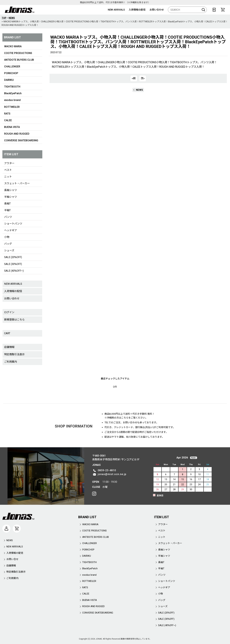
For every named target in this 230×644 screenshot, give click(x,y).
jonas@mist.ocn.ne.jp (112, 474)
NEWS (138, 90)
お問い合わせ (157, 10)
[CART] (223, 10)
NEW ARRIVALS (116, 10)
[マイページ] (6, 529)
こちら (125, 418)
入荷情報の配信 (137, 10)
